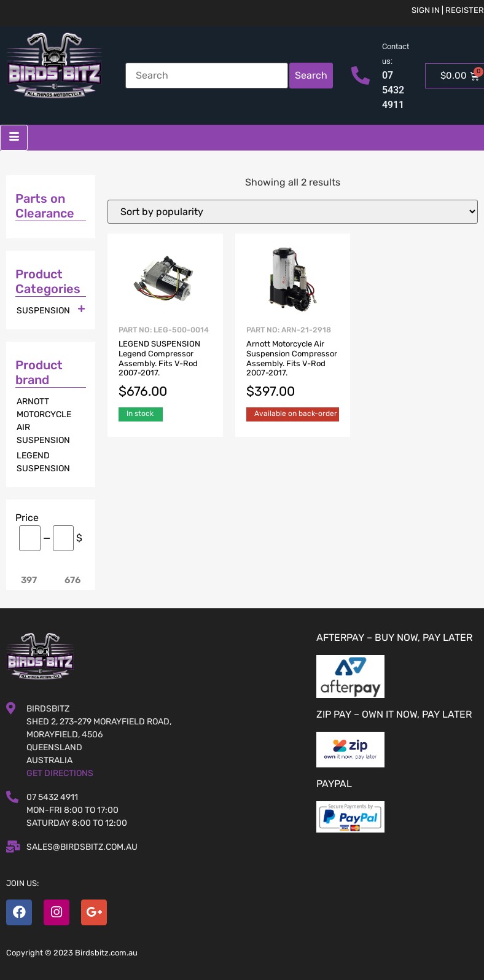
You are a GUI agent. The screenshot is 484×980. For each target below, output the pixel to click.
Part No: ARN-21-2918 (293, 363)
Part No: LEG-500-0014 (165, 363)
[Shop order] (293, 212)
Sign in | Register (448, 10)
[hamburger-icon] (14, 138)
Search (311, 75)
